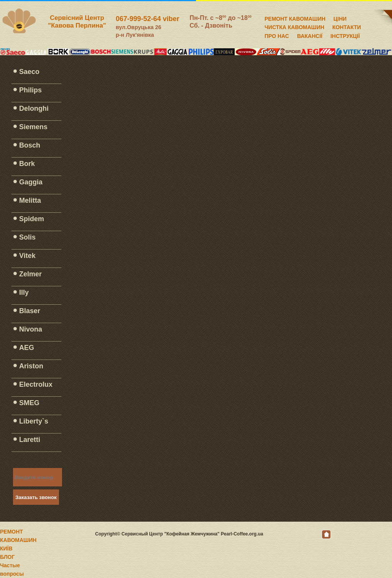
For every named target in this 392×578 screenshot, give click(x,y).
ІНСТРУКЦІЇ (345, 35)
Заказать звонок (36, 497)
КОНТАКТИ (347, 26)
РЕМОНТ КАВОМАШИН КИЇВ (18, 540)
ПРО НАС (277, 35)
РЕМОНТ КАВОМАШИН (295, 18)
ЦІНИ (340, 18)
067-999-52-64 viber (147, 19)
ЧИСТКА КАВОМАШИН (294, 26)
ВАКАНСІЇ (310, 35)
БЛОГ (7, 557)
